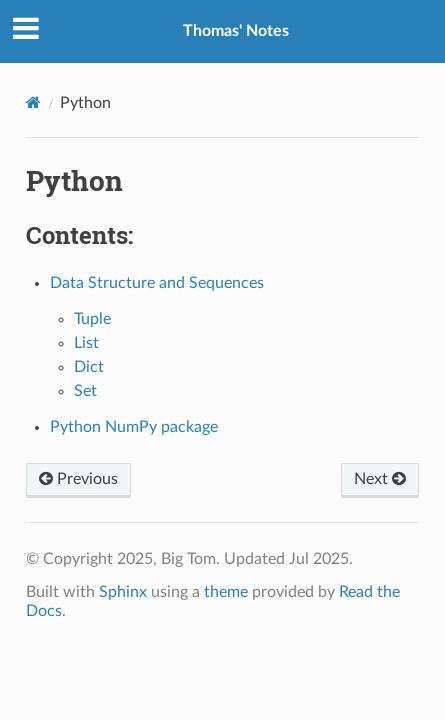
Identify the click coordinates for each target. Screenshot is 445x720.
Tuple (92, 319)
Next (380, 479)
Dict (89, 367)
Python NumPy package (134, 427)
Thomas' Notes (236, 31)
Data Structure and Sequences (157, 283)
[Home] (33, 102)
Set (85, 391)
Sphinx (123, 592)
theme (226, 592)
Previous (78, 479)
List (86, 343)
